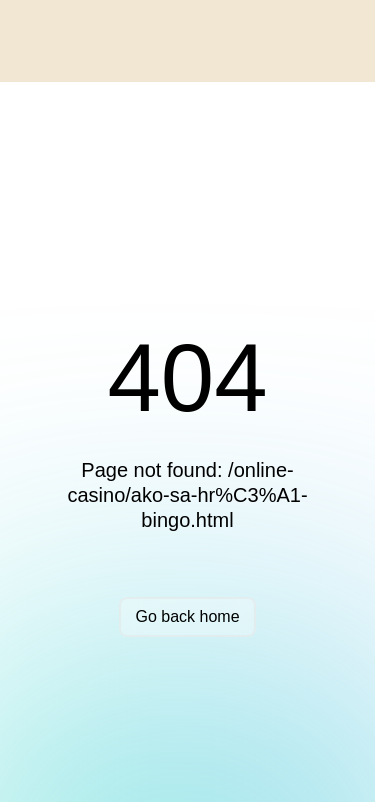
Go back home (187, 616)
